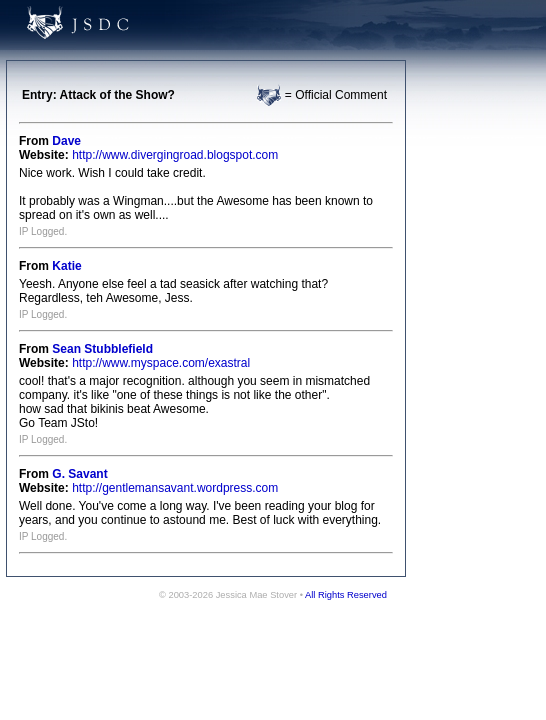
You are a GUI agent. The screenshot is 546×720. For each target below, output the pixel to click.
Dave (66, 141)
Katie (66, 266)
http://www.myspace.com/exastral (161, 363)
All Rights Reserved (346, 595)
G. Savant (79, 474)
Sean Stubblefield (102, 349)
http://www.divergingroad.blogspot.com (175, 155)
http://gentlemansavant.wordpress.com (175, 488)
